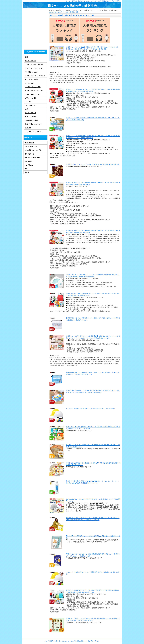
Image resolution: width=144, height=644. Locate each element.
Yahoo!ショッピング (90, 1)
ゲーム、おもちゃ (31, 61)
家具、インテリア (31, 117)
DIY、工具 (28, 102)
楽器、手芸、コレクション (33, 124)
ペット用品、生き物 (31, 120)
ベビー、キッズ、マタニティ (34, 91)
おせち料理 (28, 161)
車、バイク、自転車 (31, 79)
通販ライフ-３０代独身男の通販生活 (72, 6)
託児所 (27, 172)
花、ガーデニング (31, 113)
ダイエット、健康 (31, 98)
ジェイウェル (29, 165)
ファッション (29, 83)
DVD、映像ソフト (31, 105)
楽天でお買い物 (77, 1)
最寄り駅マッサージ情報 (32, 158)
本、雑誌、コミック (31, 72)
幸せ (26, 169)
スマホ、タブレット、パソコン (35, 76)
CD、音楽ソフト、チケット (34, 131)
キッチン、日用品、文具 (71, 12)
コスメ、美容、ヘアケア (33, 94)
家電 (26, 57)
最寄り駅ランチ (29, 154)
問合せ (119, 1)
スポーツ (28, 128)
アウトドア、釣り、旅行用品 (34, 64)
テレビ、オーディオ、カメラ (34, 68)
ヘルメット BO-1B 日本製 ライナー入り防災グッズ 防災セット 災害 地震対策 (90, 409)
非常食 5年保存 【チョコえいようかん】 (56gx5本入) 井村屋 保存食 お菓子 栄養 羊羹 (93, 164)
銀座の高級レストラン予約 (106, 1)
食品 (26, 109)
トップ (68, 1)
